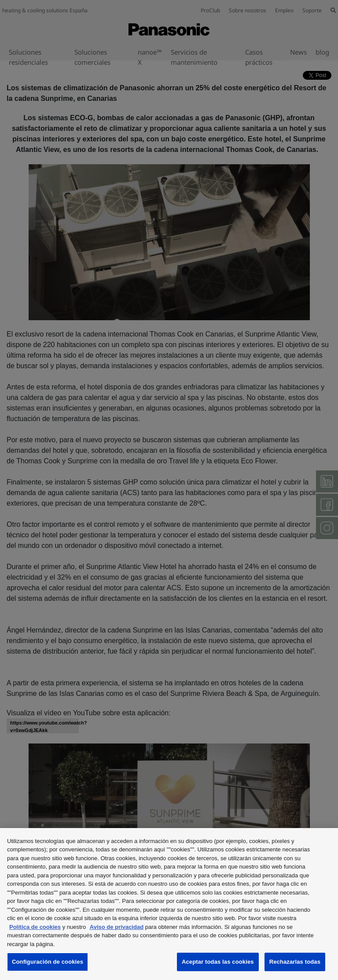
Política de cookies (35, 927)
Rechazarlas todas (295, 962)
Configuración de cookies (48, 962)
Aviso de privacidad (117, 927)
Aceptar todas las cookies (218, 962)
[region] (169, 904)
